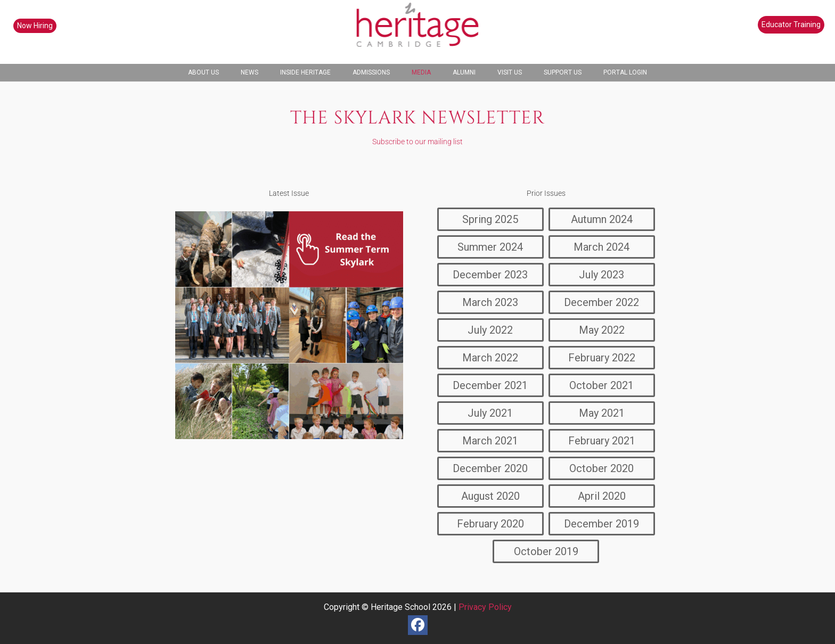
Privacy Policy (485, 607)
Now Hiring (35, 26)
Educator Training (791, 24)
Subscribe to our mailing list (418, 142)
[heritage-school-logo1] (418, 32)
